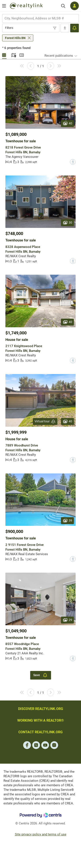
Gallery (4, 55)
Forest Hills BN (15, 38)
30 (67, 222)
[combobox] (40, 18)
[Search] (63, 6)
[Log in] (75, 6)
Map (13, 55)
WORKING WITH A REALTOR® (41, 720)
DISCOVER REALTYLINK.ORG (41, 709)
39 (67, 520)
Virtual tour (45, 421)
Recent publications (59, 56)
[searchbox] (38, 18)
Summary (22, 55)
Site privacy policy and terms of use (41, 834)
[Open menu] (4, 6)
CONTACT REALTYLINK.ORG (40, 732)
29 (67, 620)
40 (67, 123)
